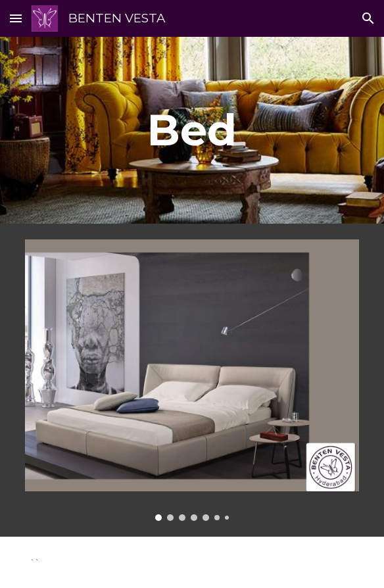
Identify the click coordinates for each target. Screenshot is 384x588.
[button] (16, 18)
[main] (192, 130)
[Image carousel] (192, 380)
